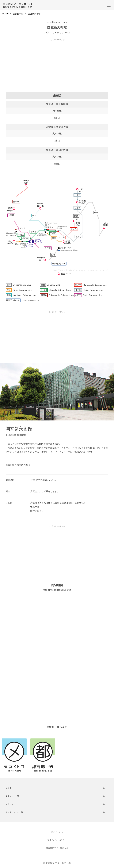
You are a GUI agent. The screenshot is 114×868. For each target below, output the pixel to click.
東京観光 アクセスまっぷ (57, 848)
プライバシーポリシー (57, 840)
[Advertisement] (57, 62)
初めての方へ (57, 832)
